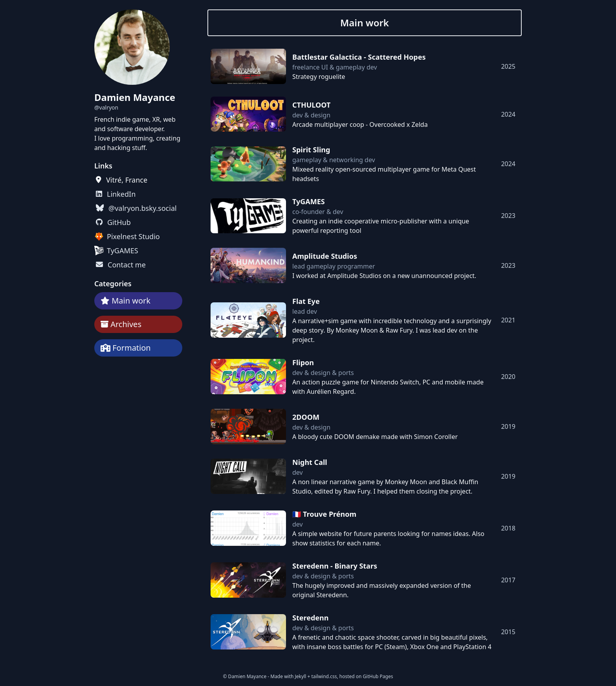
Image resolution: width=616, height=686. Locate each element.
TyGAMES (123, 251)
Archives (126, 324)
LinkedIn (121, 194)
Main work (131, 301)
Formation (132, 348)
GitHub (119, 222)
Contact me (127, 265)
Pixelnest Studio (133, 236)
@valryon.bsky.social (143, 208)
